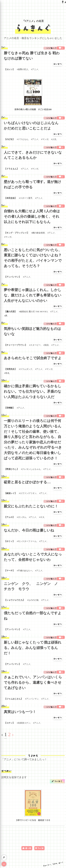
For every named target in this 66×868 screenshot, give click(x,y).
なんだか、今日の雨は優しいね (29, 530)
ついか (41, 848)
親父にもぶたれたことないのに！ (31, 506)
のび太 (9, 139)
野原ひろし (12, 469)
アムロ (9, 517)
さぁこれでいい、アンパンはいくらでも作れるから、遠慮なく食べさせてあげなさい (33, 682)
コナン (9, 723)
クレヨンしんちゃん (31, 469)
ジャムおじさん (14, 699)
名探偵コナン (24, 723)
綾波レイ (10, 493)
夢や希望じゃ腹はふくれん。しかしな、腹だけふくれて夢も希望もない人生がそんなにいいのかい (33, 295)
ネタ (42, 517)
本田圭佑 (10, 198)
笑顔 (46, 345)
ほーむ (28, 848)
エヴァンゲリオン (28, 493)
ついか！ (58, 781)
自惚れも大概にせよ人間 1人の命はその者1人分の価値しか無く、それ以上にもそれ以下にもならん (32, 216)
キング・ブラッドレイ (17, 233)
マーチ (9, 571)
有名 (7, 373)
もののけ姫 (33, 600)
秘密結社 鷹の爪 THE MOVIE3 (34, 312)
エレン (9, 69)
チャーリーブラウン (16, 345)
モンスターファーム (27, 541)
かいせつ (58, 64)
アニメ (35, 69)
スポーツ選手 (26, 198)
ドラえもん (23, 139)
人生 (54, 139)
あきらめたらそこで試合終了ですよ (33, 358)
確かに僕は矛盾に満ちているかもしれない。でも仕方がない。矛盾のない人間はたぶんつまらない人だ (33, 391)
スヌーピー (35, 345)
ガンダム (22, 517)
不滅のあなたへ (25, 571)
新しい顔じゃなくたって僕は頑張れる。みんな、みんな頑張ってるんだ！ (33, 648)
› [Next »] (13, 734)
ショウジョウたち (15, 600)
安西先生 (10, 369)
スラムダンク (26, 369)
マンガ (45, 139)
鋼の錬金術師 (39, 233)
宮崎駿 (9, 408)
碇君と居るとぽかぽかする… (27, 482)
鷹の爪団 (10, 312)
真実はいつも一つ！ (20, 712)
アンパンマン (13, 277)
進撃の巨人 (23, 69)
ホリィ (9, 541)
